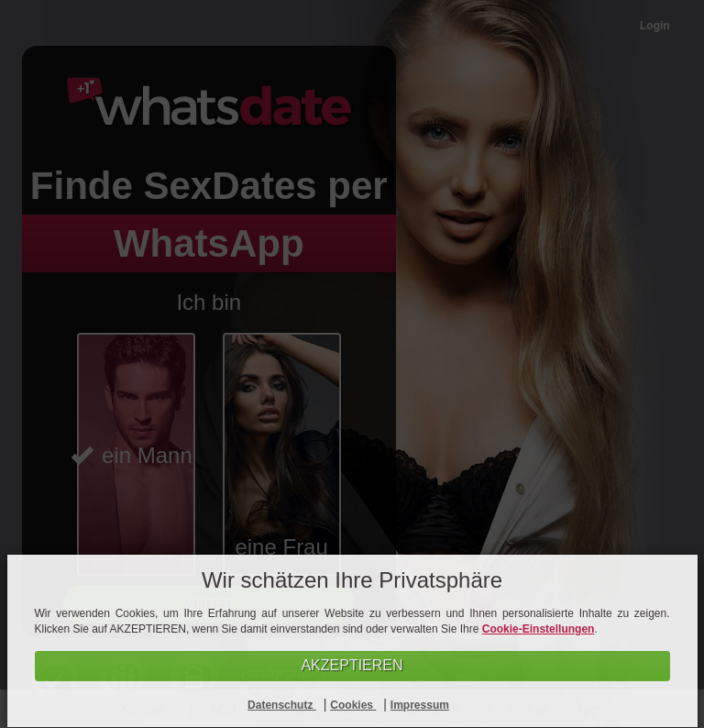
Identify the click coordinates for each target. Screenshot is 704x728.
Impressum (420, 705)
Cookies (353, 705)
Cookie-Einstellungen (539, 629)
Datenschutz (282, 705)
